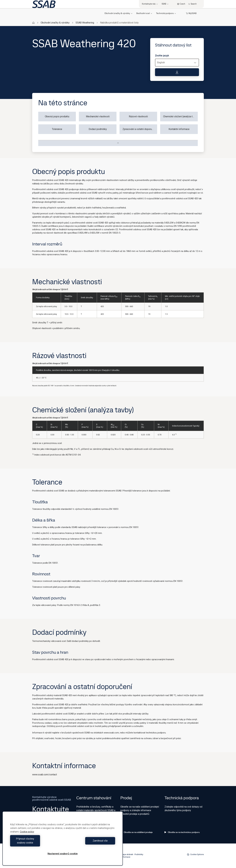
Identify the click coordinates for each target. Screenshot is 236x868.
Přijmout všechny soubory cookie (36, 843)
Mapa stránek (127, 854)
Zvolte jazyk (162, 55)
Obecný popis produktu (57, 116)
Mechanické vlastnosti (98, 116)
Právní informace (123, 857)
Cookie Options (195, 854)
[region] (63, 840)
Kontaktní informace (179, 129)
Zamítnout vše (90, 843)
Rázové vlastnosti (138, 116)
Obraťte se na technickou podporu (182, 832)
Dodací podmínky (98, 129)
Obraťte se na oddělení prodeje (137, 832)
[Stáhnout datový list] (177, 72)
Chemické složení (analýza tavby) (180, 116)
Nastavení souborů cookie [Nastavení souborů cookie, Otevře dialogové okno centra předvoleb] (63, 854)
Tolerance (57, 129)
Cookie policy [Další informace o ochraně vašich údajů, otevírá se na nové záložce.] (27, 836)
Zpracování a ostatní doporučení (139, 129)
